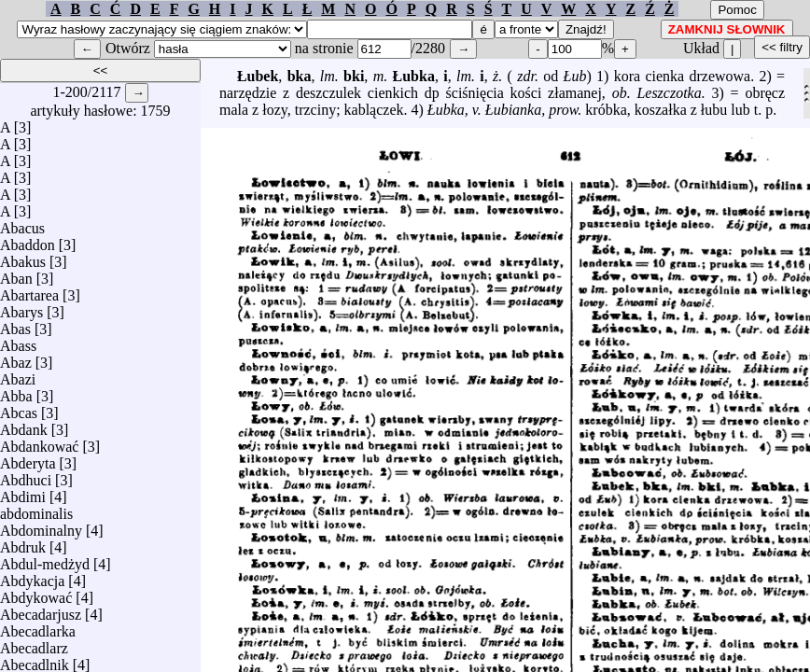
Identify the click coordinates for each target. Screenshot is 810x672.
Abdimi (23, 492)
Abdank (24, 425)
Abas (15, 324)
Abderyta (28, 459)
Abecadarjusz (41, 610)
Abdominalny (41, 526)
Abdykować (36, 593)
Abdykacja (32, 576)
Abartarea (29, 291)
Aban (16, 274)
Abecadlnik (35, 660)
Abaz (16, 358)
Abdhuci (26, 476)
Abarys (21, 308)
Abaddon (28, 240)
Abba (16, 392)
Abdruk (23, 543)
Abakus (23, 257)
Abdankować (39, 442)
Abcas (19, 408)
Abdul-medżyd (45, 560)
